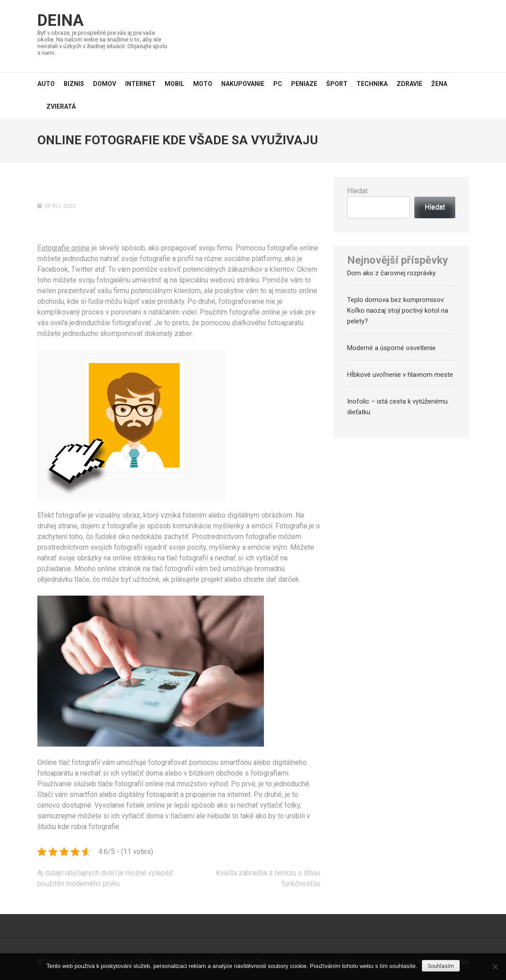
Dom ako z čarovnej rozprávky (391, 273)
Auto (46, 84)
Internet (140, 84)
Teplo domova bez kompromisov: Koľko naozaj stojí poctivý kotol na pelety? (398, 310)
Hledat (357, 191)
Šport (337, 84)
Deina (61, 20)
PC (278, 84)
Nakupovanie (243, 84)
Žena (439, 84)
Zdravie (409, 84)
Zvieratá (61, 106)
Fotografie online (64, 248)
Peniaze (304, 84)
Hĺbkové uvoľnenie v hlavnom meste (400, 375)
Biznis (74, 84)
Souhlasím (441, 966)
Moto (203, 84)
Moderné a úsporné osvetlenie (391, 348)
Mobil (174, 84)
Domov (105, 84)
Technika (372, 84)
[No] (495, 967)
